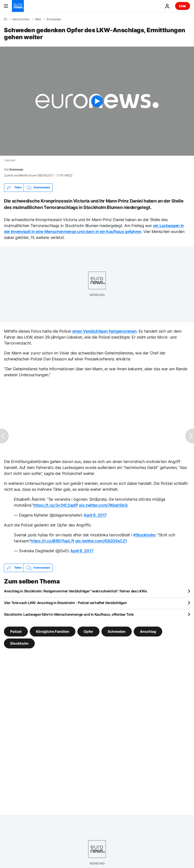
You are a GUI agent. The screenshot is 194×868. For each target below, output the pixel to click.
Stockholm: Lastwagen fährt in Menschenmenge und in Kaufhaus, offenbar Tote (69, 614)
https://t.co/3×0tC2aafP (56, 505)
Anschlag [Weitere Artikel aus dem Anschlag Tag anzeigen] (148, 631)
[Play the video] (97, 101)
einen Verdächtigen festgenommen (104, 331)
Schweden (54, 19)
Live (183, 6)
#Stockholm (144, 535)
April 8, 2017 (95, 515)
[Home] (5, 19)
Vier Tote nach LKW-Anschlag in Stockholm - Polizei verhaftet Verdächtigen (65, 603)
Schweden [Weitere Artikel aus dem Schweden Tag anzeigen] (117, 631)
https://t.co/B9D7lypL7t (52, 541)
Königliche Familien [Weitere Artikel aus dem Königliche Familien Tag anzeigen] (53, 631)
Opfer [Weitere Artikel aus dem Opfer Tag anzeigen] (88, 631)
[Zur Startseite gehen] (18, 6)
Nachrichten (21, 19)
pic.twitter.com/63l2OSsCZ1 (101, 541)
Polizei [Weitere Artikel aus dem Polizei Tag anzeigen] (16, 631)
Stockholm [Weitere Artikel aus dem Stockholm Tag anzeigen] (19, 643)
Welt (38, 19)
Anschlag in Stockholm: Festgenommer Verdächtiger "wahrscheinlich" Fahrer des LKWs (75, 591)
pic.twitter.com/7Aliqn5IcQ (103, 505)
